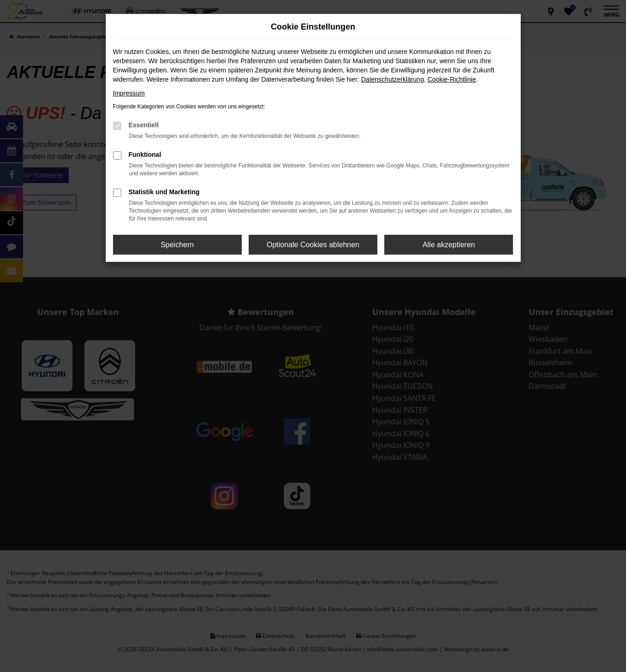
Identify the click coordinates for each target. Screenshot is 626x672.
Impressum (129, 93)
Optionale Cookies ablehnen (313, 245)
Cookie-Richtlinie (452, 79)
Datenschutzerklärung (393, 79)
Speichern (177, 245)
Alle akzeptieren (449, 245)
